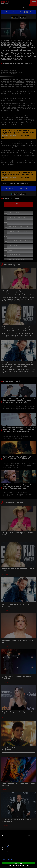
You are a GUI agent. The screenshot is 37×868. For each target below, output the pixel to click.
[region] (18, 849)
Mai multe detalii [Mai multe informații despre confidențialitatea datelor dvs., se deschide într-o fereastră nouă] (12, 840)
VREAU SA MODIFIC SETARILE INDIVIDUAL (18, 865)
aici (8, 846)
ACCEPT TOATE (18, 863)
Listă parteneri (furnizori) (7, 859)
